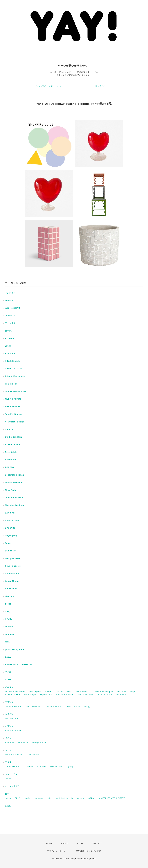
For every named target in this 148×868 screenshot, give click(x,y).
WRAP (8, 346)
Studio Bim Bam (14, 437)
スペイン (9, 714)
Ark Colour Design (15, 422)
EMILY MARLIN (13, 407)
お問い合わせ (100, 86)
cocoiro (9, 627)
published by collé (15, 649)
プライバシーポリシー (57, 851)
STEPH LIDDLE (13, 445)
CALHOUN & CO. (14, 369)
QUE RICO (10, 551)
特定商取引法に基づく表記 (89, 851)
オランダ (9, 726)
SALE (8, 806)
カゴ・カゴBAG (13, 308)
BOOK (8, 680)
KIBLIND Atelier (13, 361)
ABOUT (65, 844)
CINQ (8, 611)
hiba (7, 642)
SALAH (9, 657)
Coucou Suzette (13, 566)
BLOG (80, 844)
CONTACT (97, 844)
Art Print (10, 338)
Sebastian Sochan (14, 475)
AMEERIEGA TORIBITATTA (19, 665)
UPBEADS (10, 528)
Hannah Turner (13, 520)
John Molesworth (14, 498)
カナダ (8, 750)
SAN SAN (10, 513)
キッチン (9, 300)
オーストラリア (12, 786)
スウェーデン (11, 774)
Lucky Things (12, 581)
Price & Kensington (15, 376)
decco (8, 604)
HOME (49, 844)
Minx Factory (12, 490)
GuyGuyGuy (11, 536)
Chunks (9, 429)
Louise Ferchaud (14, 483)
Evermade (10, 354)
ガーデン (9, 331)
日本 (7, 794)
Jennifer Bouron (14, 414)
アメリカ (9, 762)
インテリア (10, 293)
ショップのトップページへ (48, 86)
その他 (8, 672)
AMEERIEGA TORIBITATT (112, 798)
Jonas (8, 543)
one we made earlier (16, 391)
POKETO (9, 467)
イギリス (9, 687)
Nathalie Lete (12, 574)
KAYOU (9, 619)
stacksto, (10, 596)
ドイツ (8, 738)
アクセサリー (11, 323)
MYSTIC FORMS (13, 399)
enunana (9, 634)
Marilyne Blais (13, 558)
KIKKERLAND (12, 589)
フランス (9, 702)
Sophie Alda (11, 460)
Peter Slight (11, 452)
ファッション (11, 316)
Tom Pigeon (11, 384)
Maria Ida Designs (14, 505)
